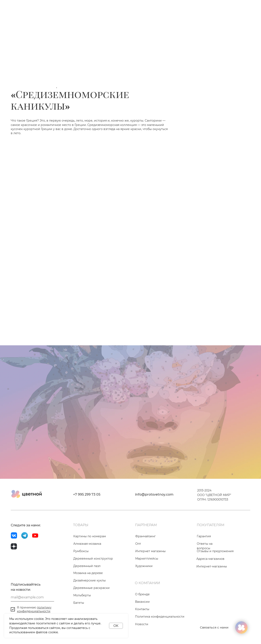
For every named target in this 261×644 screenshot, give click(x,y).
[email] (32, 597)
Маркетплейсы (147, 559)
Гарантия (204, 536)
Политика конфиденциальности (160, 617)
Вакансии (142, 602)
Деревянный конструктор (93, 559)
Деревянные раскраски (91, 588)
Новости (142, 624)
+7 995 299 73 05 (87, 494)
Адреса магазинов (210, 559)
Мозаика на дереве (88, 573)
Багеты (79, 603)
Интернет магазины (150, 551)
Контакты (142, 609)
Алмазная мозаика (87, 544)
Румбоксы (81, 551)
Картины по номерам (90, 536)
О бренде (142, 594)
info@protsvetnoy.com (154, 494)
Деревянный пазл (87, 566)
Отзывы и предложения (215, 551)
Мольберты (82, 595)
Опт (138, 544)
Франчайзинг (145, 536)
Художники (144, 566)
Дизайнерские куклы (90, 580)
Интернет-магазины (212, 566)
